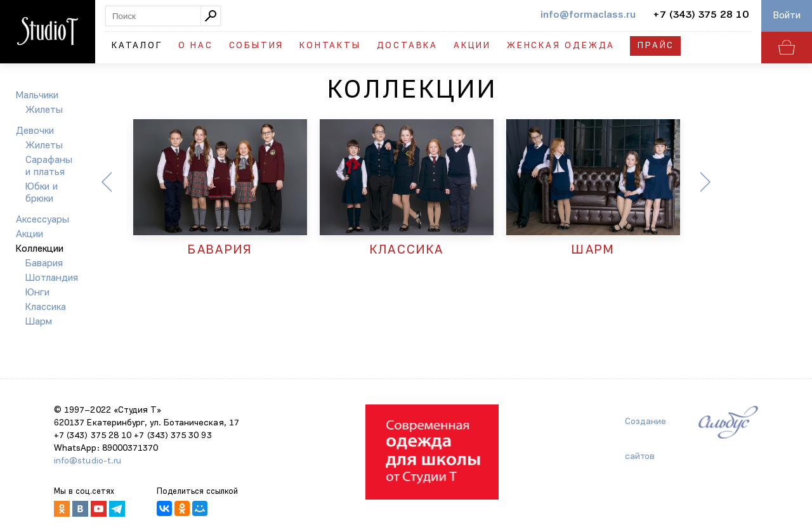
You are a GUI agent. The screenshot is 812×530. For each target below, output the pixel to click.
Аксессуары (43, 220)
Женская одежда (561, 46)
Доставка (407, 46)
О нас (196, 46)
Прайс (656, 46)
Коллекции (40, 249)
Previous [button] (107, 182)
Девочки (35, 131)
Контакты (330, 46)
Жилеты (44, 110)
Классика (46, 307)
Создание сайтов (645, 428)
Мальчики (37, 96)
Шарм (39, 322)
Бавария (44, 264)
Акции (472, 46)
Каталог (137, 46)
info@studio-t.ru (88, 461)
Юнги (37, 293)
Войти (787, 16)
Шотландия (52, 278)
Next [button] (705, 182)
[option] (220, 189)
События (257, 46)
